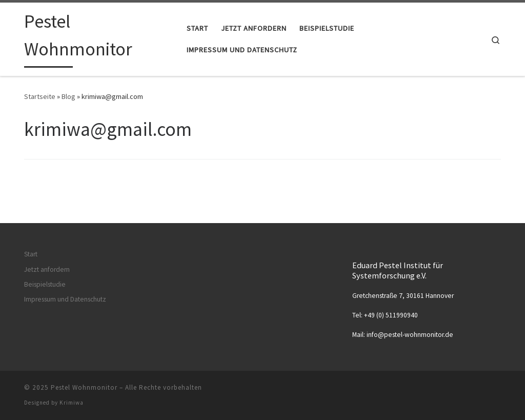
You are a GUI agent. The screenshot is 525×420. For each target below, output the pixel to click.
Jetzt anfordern (47, 269)
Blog (68, 96)
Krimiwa (72, 403)
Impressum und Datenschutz (65, 299)
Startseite (40, 96)
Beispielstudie (45, 284)
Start (31, 254)
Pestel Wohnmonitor (84, 387)
